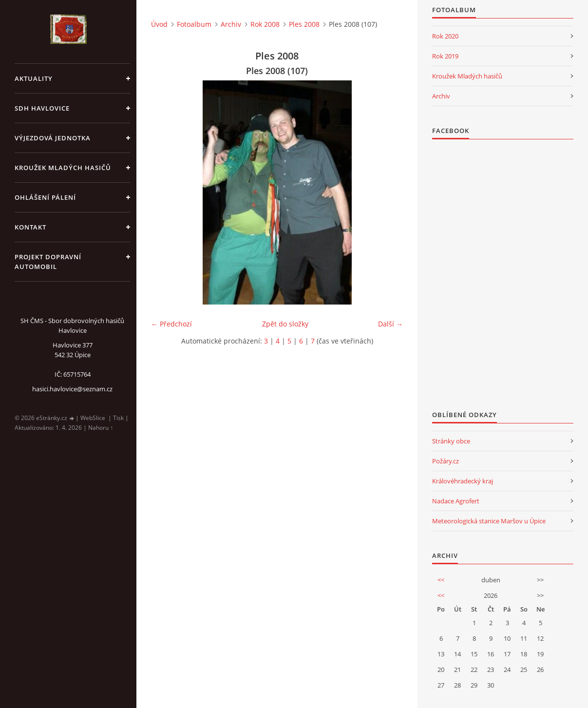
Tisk (118, 418)
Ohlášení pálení (45, 197)
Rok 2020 (445, 36)
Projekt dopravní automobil (48, 262)
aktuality (34, 78)
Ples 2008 (304, 24)
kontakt (30, 227)
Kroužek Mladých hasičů (467, 76)
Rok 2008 (265, 24)
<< (441, 580)
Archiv (231, 24)
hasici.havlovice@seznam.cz (72, 389)
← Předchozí (171, 324)
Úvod (159, 24)
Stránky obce (451, 441)
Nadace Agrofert (456, 501)
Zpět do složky (285, 324)
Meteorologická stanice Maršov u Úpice (489, 521)
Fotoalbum (194, 24)
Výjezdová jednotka (53, 138)
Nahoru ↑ (101, 428)
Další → (390, 324)
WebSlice (93, 418)
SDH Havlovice (42, 108)
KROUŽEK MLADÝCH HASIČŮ (63, 168)
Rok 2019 (445, 56)
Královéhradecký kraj (463, 481)
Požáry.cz (446, 461)
